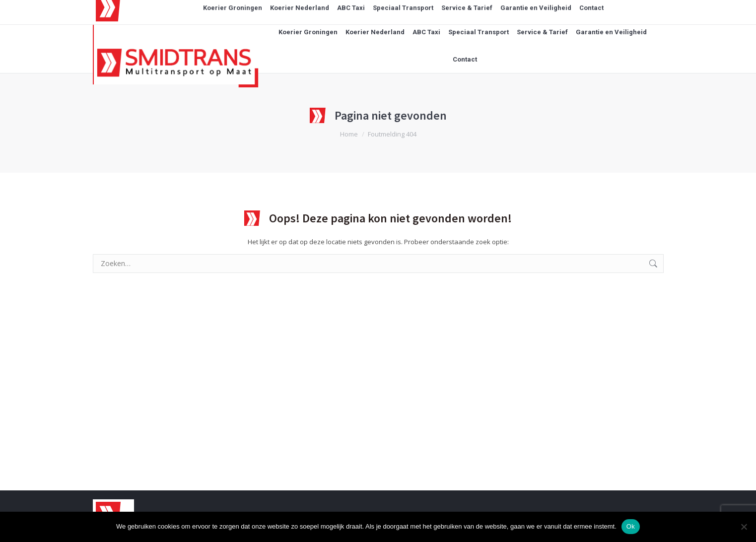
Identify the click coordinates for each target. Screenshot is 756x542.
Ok (631, 526)
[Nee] (744, 527)
